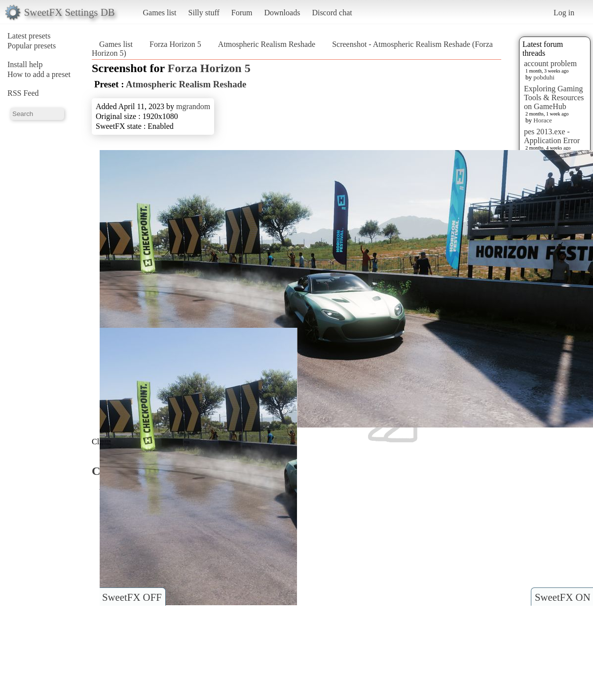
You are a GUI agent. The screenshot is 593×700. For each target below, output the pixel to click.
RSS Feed (23, 93)
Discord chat (332, 13)
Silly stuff (204, 13)
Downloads (282, 13)
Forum (242, 13)
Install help (25, 64)
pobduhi (544, 77)
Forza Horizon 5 (175, 44)
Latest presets (29, 36)
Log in (564, 13)
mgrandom (193, 106)
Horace (543, 120)
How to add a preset (39, 74)
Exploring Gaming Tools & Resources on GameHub (554, 97)
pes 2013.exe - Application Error (552, 136)
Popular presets (32, 46)
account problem (550, 63)
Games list (160, 13)
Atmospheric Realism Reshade (267, 44)
